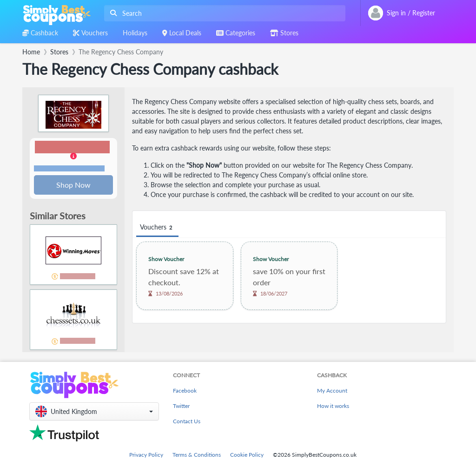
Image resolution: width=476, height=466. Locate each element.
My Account (332, 391)
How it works (333, 406)
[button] (73, 157)
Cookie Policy (247, 455)
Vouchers (157, 227)
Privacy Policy (146, 455)
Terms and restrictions (69, 169)
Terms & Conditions (197, 455)
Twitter (181, 406)
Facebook (185, 391)
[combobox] (223, 13)
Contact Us (187, 422)
